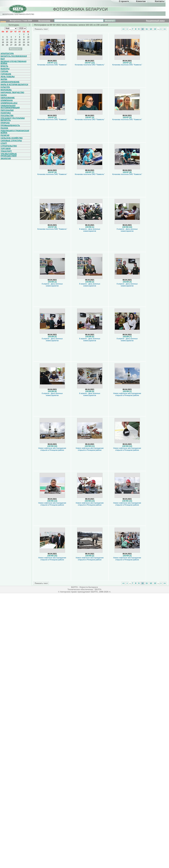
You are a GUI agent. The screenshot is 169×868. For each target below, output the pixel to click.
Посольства (7, 115)
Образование (8, 98)
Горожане (6, 74)
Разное (4, 128)
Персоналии (7, 110)
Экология (6, 158)
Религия (5, 135)
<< (123, 29)
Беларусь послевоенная (14, 56)
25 (3, 45)
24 (28, 42)
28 (16, 45)
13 (11, 40)
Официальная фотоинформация (10, 107)
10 (28, 37)
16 (24, 40)
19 (7, 42)
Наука (4, 95)
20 (11, 42)
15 (20, 40)
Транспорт (6, 151)
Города (4, 71)
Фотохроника (44, 21)
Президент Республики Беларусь (13, 119)
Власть (4, 66)
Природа (5, 123)
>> (165, 29)
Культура (5, 87)
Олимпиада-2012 (9, 103)
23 (24, 42)
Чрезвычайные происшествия (9, 155)
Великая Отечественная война (14, 62)
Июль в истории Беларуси (14, 84)
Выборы (5, 69)
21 (16, 42)
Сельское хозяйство (12, 138)
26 (7, 45)
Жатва (4, 79)
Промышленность (10, 125)
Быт (3, 59)
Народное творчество (12, 92)
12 (7, 40)
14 (16, 40)
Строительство (9, 146)
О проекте (124, 1)
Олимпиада (7, 100)
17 (28, 40)
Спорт (4, 143)
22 (20, 42)
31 (28, 45)
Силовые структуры (11, 141)
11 (3, 40)
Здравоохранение (10, 82)
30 (24, 45)
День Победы (8, 77)
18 (3, 42)
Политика (6, 113)
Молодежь (6, 90)
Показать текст (41, 29)
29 (20, 45)
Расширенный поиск (155, 21)
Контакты (160, 1)
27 (11, 45)
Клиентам (141, 1)
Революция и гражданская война (15, 132)
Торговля (6, 148)
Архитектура (7, 53)
